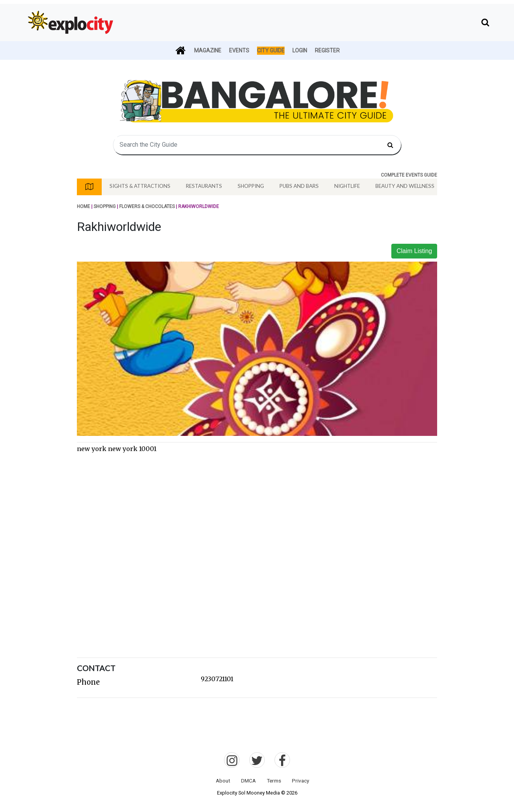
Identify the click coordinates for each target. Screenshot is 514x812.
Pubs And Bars (299, 186)
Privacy (300, 781)
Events (239, 50)
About (223, 781)
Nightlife (347, 186)
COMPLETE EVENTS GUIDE (409, 175)
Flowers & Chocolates (147, 206)
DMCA (248, 781)
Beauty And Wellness (405, 186)
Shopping (251, 186)
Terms (274, 781)
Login (300, 50)
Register (327, 50)
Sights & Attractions (140, 186)
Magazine (208, 50)
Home (83, 206)
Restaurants (204, 186)
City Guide (271, 50)
